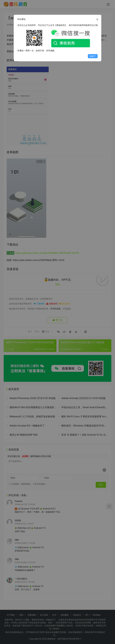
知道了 (93, 56)
